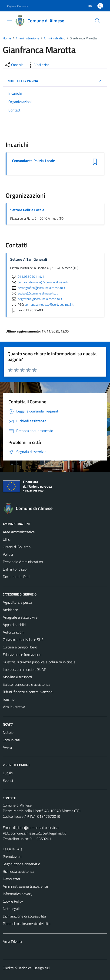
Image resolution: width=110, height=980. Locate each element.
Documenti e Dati (16, 577)
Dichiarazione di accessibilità (24, 916)
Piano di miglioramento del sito (27, 924)
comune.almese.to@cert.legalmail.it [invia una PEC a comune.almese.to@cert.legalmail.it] (49, 305)
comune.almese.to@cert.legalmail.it (38, 833)
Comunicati (11, 740)
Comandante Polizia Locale (33, 161)
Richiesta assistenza (18, 871)
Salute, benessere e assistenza (27, 684)
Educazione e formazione (22, 654)
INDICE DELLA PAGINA (55, 81)
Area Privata (12, 942)
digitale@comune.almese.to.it (36, 828)
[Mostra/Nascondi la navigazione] (9, 20)
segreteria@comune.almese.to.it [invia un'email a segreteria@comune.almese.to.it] (36, 299)
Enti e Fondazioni (16, 569)
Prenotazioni (12, 856)
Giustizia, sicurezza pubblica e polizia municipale (39, 662)
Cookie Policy (13, 901)
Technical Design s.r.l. (34, 968)
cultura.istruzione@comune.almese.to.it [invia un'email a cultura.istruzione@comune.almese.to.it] (41, 282)
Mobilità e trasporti (17, 677)
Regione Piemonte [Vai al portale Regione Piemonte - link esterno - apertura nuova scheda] (18, 6)
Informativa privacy (18, 894)
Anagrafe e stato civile (20, 617)
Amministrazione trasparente (25, 886)
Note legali (11, 909)
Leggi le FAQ (12, 849)
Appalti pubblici (14, 625)
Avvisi (7, 747)
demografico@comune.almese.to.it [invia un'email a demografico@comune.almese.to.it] (38, 288)
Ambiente (10, 610)
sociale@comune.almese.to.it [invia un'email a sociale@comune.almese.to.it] (34, 293)
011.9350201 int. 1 (27, 277)
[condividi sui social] (14, 65)
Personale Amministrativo (23, 562)
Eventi (8, 780)
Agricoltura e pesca (17, 602)
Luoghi (8, 773)
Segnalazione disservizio (21, 864)
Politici (8, 554)
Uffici (7, 539)
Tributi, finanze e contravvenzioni (28, 692)
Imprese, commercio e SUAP (24, 669)
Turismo (9, 699)
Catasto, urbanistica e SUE (23, 640)
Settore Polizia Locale (27, 210)
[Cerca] (97, 21)
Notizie (8, 732)
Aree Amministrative (19, 532)
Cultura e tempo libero (20, 647)
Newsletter (12, 879)
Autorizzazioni (13, 632)
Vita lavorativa (14, 707)
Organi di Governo (17, 547)
